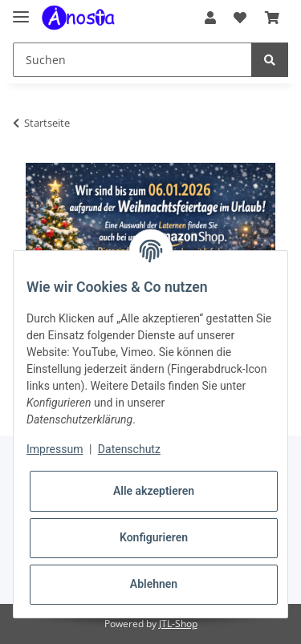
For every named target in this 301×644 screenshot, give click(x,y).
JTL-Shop (178, 624)
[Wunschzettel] (240, 18)
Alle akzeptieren (154, 491)
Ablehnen (154, 584)
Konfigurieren (154, 537)
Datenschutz (129, 449)
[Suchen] (132, 60)
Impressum (55, 449)
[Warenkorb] (272, 18)
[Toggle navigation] (21, 10)
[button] (210, 18)
